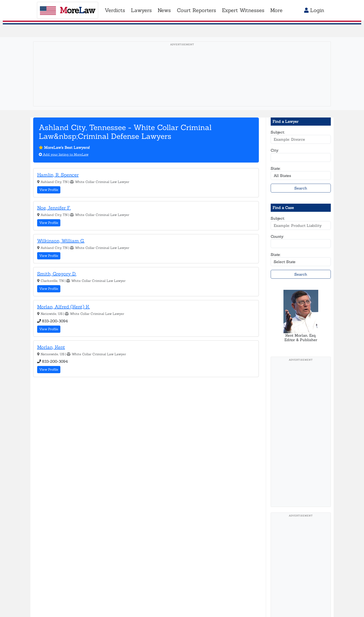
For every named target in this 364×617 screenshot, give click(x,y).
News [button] (164, 10)
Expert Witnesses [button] (243, 10)
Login (314, 10)
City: (275, 150)
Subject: (278, 132)
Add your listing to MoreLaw (64, 154)
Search (301, 188)
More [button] (276, 10)
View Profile (49, 190)
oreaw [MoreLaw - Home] (67, 10)
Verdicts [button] (115, 10)
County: (277, 236)
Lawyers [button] (141, 10)
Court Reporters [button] (197, 10)
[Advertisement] (182, 81)
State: (276, 168)
